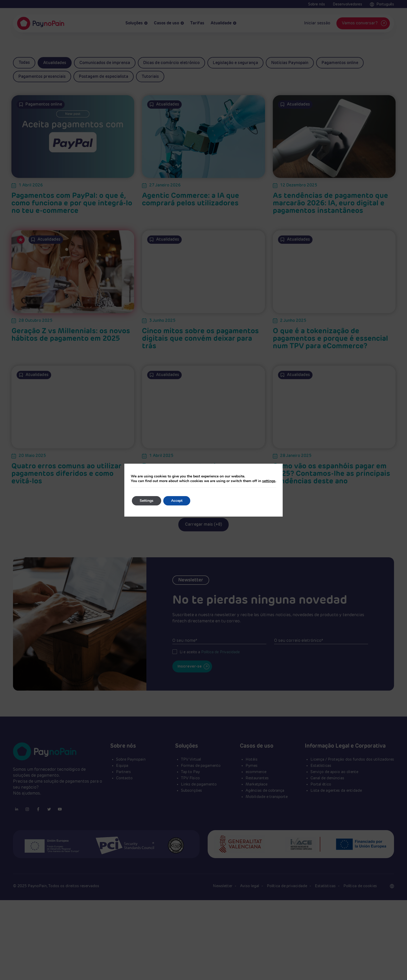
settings (269, 481)
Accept (177, 501)
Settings (147, 501)
